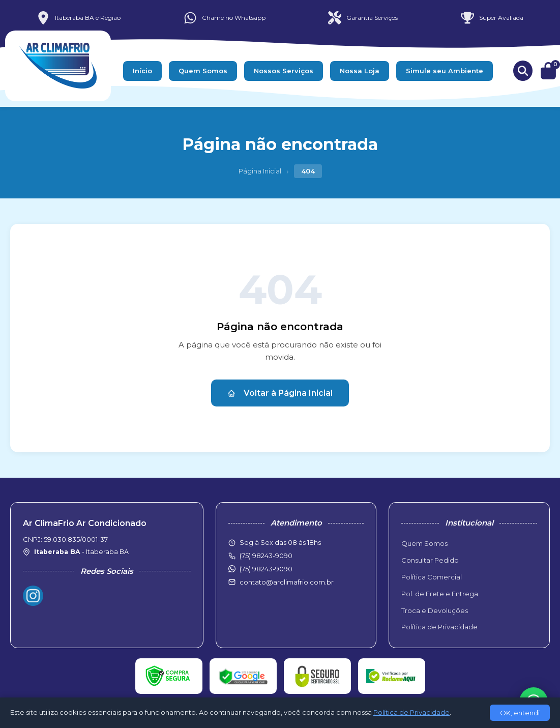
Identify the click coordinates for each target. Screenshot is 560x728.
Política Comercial (432, 577)
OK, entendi (520, 713)
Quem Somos (203, 71)
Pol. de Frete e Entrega (440, 594)
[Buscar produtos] (523, 71)
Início (142, 71)
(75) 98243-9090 (266, 569)
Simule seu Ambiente (445, 71)
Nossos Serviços (284, 71)
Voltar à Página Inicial (280, 393)
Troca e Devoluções (435, 610)
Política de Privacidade (439, 627)
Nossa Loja (360, 71)
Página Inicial (260, 171)
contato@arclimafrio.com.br (287, 582)
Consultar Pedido (430, 560)
